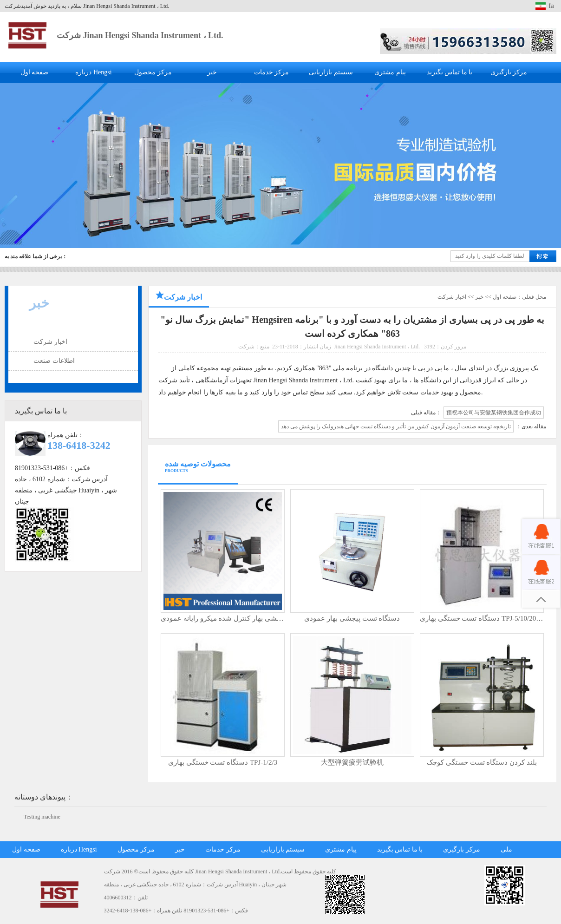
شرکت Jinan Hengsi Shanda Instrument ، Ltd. (140, 35)
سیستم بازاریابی (331, 72)
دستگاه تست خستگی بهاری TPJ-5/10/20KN (483, 618)
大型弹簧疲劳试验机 (352, 762)
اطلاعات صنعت (54, 361)
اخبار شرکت (50, 342)
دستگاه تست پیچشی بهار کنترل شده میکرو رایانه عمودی (243, 618)
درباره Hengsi (93, 72)
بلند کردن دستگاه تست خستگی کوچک (482, 762)
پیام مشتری (390, 72)
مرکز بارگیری (509, 72)
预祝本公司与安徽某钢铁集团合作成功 (494, 413)
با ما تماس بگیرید (450, 72)
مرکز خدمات (272, 72)
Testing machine (42, 817)
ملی (506, 849)
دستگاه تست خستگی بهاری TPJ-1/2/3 (223, 762)
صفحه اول (35, 72)
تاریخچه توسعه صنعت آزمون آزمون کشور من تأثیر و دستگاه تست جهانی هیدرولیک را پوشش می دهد (396, 426)
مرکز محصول (153, 72)
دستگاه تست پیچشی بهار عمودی (352, 618)
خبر (212, 72)
